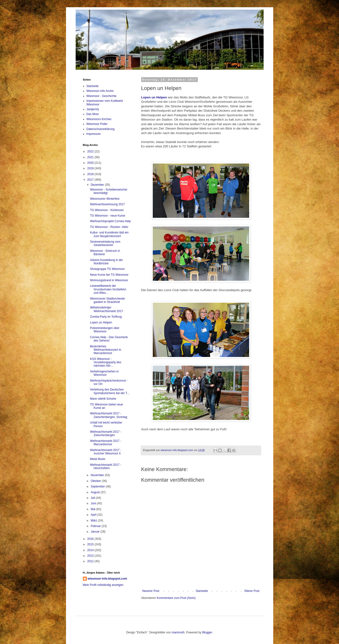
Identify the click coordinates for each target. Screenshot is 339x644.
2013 (91, 556)
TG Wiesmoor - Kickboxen (107, 210)
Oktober (96, 481)
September (98, 486)
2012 (91, 561)
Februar (96, 526)
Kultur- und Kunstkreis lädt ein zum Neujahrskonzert (109, 234)
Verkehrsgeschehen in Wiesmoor (104, 373)
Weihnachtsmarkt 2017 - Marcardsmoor (106, 443)
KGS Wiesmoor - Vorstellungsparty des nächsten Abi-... (106, 362)
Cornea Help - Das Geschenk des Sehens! (109, 339)
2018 (91, 174)
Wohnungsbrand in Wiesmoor (109, 280)
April (94, 515)
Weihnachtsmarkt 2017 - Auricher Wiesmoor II (106, 452)
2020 (91, 163)
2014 (91, 550)
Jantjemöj (93, 109)
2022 (91, 151)
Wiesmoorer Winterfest (105, 199)
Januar (95, 532)
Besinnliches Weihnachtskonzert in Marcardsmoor (106, 350)
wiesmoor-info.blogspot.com (107, 579)
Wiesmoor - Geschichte (102, 96)
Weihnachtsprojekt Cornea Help (110, 221)
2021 (91, 157)
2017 (91, 180)
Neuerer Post (151, 591)
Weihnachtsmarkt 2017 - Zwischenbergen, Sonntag (108, 415)
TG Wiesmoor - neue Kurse (107, 216)
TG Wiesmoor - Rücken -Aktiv (109, 227)
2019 (91, 168)
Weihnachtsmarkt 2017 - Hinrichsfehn (106, 466)
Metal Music (98, 459)
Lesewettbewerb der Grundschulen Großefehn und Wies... (108, 289)
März (94, 521)
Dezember (98, 185)
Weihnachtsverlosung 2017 (107, 204)
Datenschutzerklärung (101, 129)
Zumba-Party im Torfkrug (106, 317)
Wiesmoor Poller (97, 124)
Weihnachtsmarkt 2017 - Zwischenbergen (106, 433)
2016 (91, 539)
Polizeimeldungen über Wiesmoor (105, 330)
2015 (91, 544)
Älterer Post (252, 591)
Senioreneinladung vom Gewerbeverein (105, 243)
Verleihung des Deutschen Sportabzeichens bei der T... (110, 391)
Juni (94, 503)
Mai (93, 509)
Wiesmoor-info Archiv (100, 91)
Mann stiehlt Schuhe (103, 399)
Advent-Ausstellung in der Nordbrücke (106, 262)
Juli (93, 498)
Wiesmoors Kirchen (99, 119)
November (98, 475)
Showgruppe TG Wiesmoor (107, 269)
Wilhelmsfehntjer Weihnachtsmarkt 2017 (106, 309)
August (96, 492)
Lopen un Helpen (154, 97)
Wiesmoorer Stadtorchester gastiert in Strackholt (107, 300)
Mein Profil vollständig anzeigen (103, 585)
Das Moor (93, 114)
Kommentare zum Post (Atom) (176, 598)
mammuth (178, 632)
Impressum (94, 134)
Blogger (207, 632)
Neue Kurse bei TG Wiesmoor (109, 275)
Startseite (202, 591)
